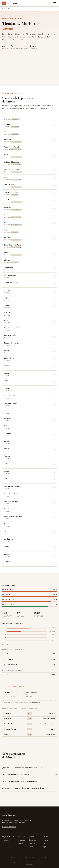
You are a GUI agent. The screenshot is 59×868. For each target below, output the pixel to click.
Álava (44, 843)
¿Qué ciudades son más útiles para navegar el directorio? (25, 788)
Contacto (6, 840)
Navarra (45, 840)
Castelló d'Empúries (11, 724)
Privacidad (21, 840)
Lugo (44, 847)
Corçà (53, 729)
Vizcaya (45, 837)
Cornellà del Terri (49, 719)
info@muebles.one (9, 827)
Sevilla (31, 847)
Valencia (32, 843)
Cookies (20, 843)
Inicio (4, 9)
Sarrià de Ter (51, 734)
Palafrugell (7, 713)
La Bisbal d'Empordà (11, 729)
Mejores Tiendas (8, 837)
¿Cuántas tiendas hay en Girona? (16, 775)
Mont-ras (52, 713)
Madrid (32, 837)
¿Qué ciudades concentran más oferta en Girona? (22, 768)
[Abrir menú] (55, 3)
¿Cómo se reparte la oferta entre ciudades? (20, 781)
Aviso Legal (22, 837)
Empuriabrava (50, 724)
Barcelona (33, 840)
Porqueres (7, 719)
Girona (6, 734)
